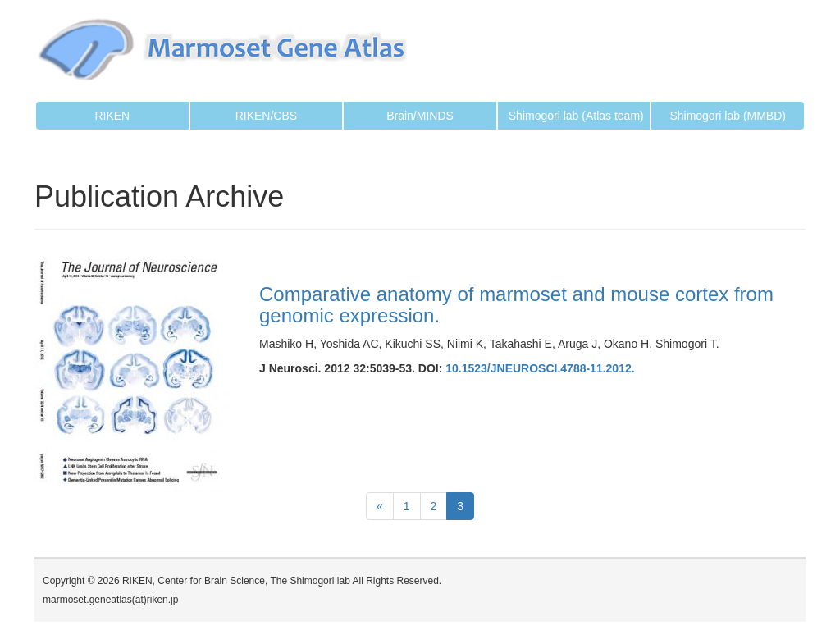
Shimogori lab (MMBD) (728, 116)
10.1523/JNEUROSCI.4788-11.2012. (540, 368)
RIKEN (112, 116)
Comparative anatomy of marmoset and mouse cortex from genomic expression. (516, 305)
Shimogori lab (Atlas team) (576, 116)
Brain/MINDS (420, 116)
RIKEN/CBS (266, 116)
